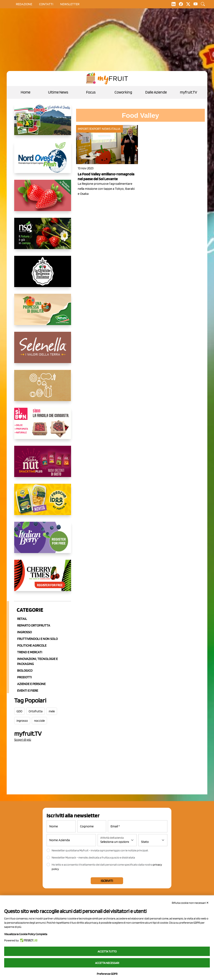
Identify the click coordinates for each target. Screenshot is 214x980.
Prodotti (24, 677)
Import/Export (89, 129)
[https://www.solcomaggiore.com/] (43, 389)
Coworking (123, 92)
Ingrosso (24, 632)
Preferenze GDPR (107, 974)
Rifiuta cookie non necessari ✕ (190, 903)
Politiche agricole (32, 645)
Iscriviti (107, 881)
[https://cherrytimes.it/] (43, 579)
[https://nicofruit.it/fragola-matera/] (43, 199)
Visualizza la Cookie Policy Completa (26, 934)
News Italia (111, 129)
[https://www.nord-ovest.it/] (43, 161)
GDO (19, 711)
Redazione (24, 4)
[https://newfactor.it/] (43, 465)
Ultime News (58, 92)
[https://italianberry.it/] (43, 541)
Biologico (25, 670)
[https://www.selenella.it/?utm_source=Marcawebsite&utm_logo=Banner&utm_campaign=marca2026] (43, 351)
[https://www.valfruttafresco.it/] (43, 313)
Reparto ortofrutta (34, 625)
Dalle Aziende (156, 92)
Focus (91, 92)
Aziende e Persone (31, 684)
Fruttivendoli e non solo (37, 639)
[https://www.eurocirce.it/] (43, 123)
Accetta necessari (107, 963)
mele (52, 711)
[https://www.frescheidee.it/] (43, 503)
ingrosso (22, 721)
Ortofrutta (36, 711)
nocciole (39, 721)
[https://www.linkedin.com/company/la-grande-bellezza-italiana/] (43, 275)
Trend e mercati (30, 652)
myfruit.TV (189, 92)
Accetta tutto (107, 951)
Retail (22, 619)
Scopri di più (23, 740)
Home (25, 92)
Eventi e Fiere (28, 691)
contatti (46, 4)
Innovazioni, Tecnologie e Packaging (37, 661)
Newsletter (70, 4)
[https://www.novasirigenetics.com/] (43, 237)
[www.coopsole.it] (43, 427)
